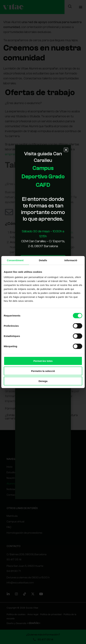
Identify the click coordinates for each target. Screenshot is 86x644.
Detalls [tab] (43, 260)
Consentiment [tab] (15, 260)
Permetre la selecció (43, 371)
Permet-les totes (43, 361)
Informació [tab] (71, 260)
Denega (43, 381)
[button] (66, 150)
